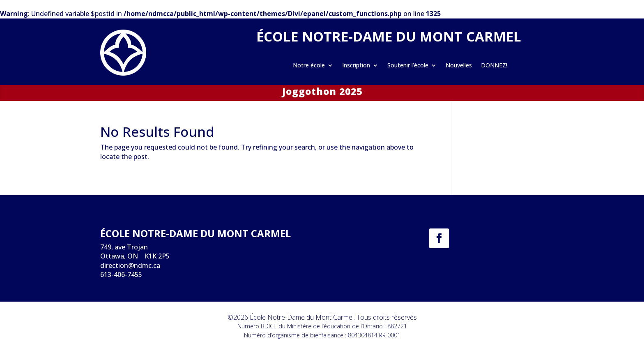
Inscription (356, 66)
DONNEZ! (494, 66)
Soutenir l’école (408, 66)
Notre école (309, 66)
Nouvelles (459, 66)
